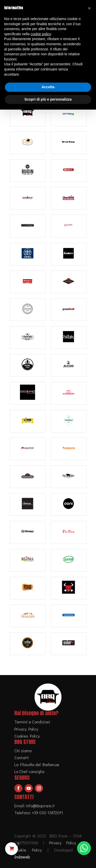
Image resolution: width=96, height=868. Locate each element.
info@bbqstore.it (40, 806)
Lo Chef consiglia (29, 771)
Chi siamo (23, 751)
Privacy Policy (26, 729)
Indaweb (22, 857)
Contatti (22, 758)
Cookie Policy (28, 850)
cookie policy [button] (41, 34)
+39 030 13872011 (47, 813)
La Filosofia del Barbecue (37, 764)
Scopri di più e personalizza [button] (48, 99)
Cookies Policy (27, 736)
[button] (89, 8)
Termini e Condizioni (32, 722)
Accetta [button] (48, 87)
